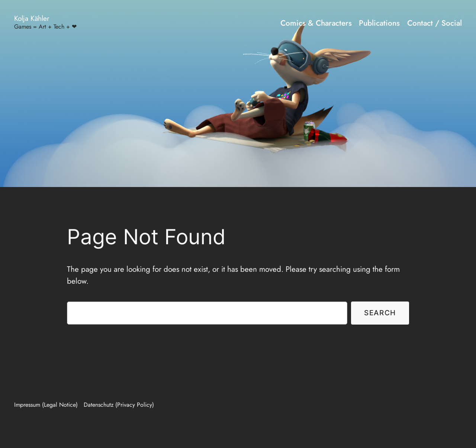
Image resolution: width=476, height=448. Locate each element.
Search (380, 313)
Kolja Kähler (32, 18)
